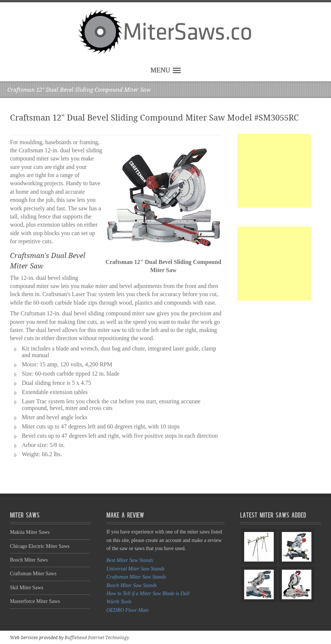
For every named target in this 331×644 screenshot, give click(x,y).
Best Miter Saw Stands (130, 560)
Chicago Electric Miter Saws (40, 546)
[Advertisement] (274, 171)
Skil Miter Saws (27, 588)
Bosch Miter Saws (29, 560)
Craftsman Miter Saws (33, 574)
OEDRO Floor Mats (127, 610)
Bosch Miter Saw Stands (132, 585)
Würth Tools (119, 602)
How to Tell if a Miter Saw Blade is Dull (148, 594)
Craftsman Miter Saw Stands (136, 577)
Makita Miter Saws (30, 532)
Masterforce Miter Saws (35, 601)
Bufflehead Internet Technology (97, 638)
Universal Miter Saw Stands (136, 569)
